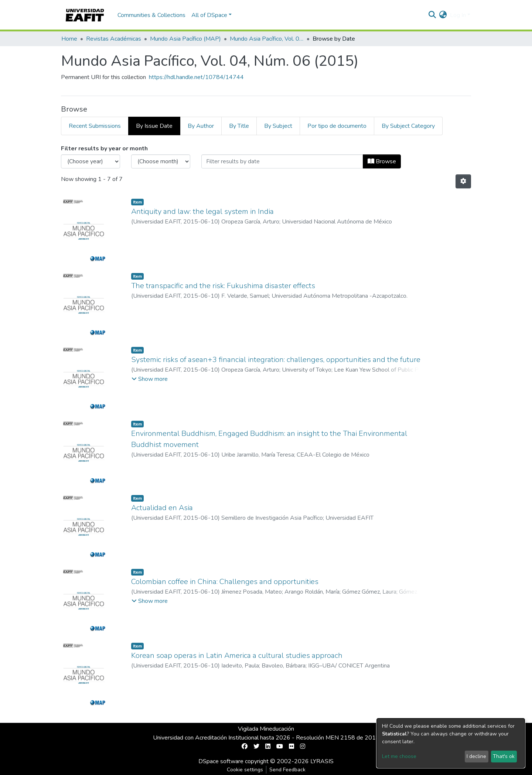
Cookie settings (245, 770)
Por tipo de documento (337, 126)
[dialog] (451, 743)
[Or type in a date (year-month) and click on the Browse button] (282, 161)
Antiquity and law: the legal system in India (202, 211)
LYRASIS (322, 761)
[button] (443, 15)
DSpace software (221, 761)
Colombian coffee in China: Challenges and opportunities (225, 582)
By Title (239, 126)
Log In (458, 15)
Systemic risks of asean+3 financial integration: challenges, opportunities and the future (276, 360)
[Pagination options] (463, 181)
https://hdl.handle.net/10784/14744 (196, 77)
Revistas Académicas (114, 39)
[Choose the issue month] (161, 161)
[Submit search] (432, 15)
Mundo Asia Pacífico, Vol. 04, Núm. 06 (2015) (267, 39)
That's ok (504, 756)
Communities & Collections (151, 15)
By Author (201, 126)
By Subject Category (408, 126)
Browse (382, 161)
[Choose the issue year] (91, 161)
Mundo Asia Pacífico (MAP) (185, 39)
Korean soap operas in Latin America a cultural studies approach (237, 655)
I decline (476, 756)
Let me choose (399, 756)
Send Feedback (287, 770)
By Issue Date (154, 126)
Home (69, 39)
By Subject (278, 126)
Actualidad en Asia (162, 508)
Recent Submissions (95, 126)
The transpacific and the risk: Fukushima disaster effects (223, 286)
